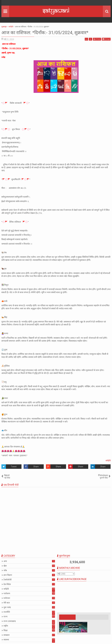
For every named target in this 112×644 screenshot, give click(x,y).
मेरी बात (7, 603)
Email (106, 39)
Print (97, 39)
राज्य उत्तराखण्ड (10, 621)
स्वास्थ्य (6, 640)
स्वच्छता (7, 635)
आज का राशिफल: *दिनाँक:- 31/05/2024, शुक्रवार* (45, 33)
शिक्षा (6, 630)
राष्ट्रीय (6, 626)
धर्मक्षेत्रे (108, 461)
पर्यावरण (7, 594)
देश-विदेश (7, 584)
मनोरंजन (7, 598)
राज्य (5, 617)
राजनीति (7, 612)
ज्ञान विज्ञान (8, 575)
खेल (5, 566)
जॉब (5, 570)
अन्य (5, 561)
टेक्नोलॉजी (8, 580)
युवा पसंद (7, 607)
